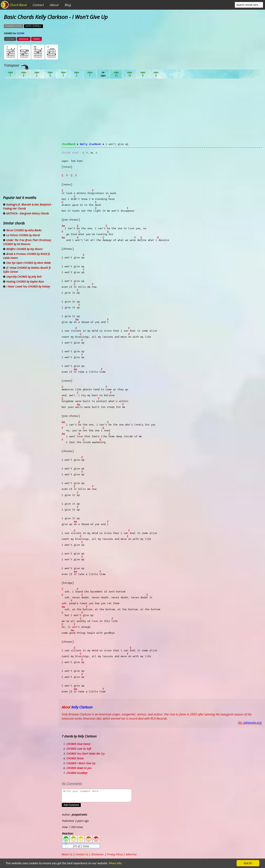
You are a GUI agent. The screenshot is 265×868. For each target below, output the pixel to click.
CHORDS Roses (75, 758)
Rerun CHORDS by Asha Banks (24, 230)
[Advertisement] (162, 113)
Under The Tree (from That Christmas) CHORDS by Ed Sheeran (27, 242)
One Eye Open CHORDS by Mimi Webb (28, 263)
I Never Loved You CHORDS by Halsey (28, 286)
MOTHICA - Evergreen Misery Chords (28, 213)
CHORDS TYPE (13, 26)
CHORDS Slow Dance (78, 744)
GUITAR (10, 39)
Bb (37, 74)
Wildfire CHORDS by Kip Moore (24, 249)
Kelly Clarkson (90, 144)
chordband (68, 144)
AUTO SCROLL (33, 26)
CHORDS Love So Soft (79, 749)
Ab (10, 74)
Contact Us (82, 854)
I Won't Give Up (117, 144)
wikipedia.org (252, 723)
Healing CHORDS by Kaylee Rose (25, 282)
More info (116, 863)
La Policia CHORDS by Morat (23, 235)
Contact (38, 5)
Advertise (131, 854)
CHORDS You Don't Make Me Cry (85, 754)
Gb (143, 74)
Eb (103, 74)
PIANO (37, 39)
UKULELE (24, 39)
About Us (67, 854)
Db (77, 74)
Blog (68, 5)
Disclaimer (98, 854)
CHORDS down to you (79, 768)
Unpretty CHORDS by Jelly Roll (24, 277)
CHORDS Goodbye (77, 773)
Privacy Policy (115, 854)
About (54, 5)
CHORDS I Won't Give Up (81, 763)
